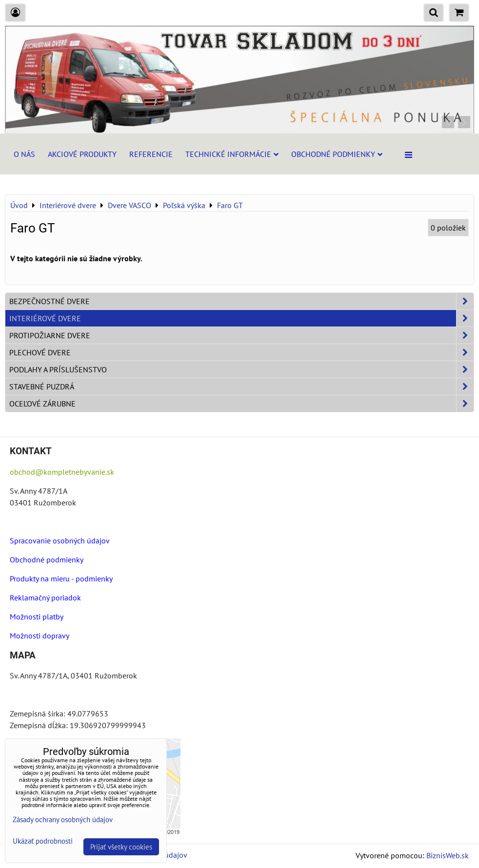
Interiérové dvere (241, 318)
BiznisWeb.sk (448, 855)
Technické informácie (232, 154)
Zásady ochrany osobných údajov (63, 820)
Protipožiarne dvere (241, 335)
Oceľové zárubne (241, 404)
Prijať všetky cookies (121, 847)
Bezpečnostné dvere (241, 301)
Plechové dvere (241, 352)
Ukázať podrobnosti (43, 841)
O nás (24, 154)
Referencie (151, 154)
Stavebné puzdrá (241, 386)
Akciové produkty (82, 154)
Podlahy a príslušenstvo (241, 369)
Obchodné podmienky (337, 154)
